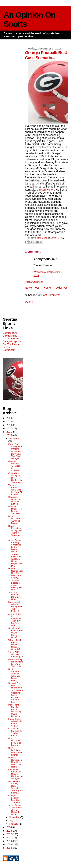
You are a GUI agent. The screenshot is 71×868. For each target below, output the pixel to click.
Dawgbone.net (10, 333)
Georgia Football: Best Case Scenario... (15, 799)
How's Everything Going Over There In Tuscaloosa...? (16, 532)
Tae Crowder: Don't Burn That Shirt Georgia (15, 455)
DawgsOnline (10, 336)
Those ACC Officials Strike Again (16, 654)
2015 (9, 435)
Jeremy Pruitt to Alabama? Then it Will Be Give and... (15, 620)
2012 (9, 834)
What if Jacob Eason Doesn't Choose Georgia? (15, 645)
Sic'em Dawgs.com (9, 348)
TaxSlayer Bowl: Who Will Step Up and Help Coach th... (15, 560)
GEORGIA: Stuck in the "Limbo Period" (15, 732)
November (14, 817)
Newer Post (32, 288)
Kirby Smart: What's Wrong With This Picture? (15, 607)
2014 (9, 827)
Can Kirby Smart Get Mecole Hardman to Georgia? (15, 774)
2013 (9, 831)
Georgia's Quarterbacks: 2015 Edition (15, 500)
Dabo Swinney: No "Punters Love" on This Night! (16, 663)
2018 (9, 425)
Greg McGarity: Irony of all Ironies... (15, 742)
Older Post (62, 288)
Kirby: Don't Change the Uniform (15, 447)
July (11, 821)
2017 (9, 428)
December (14, 439)
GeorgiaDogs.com (12, 341)
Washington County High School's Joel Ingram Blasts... (15, 787)
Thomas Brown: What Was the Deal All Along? (15, 490)
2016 (9, 432)
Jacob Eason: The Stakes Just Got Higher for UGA (15, 810)
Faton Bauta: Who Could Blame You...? (15, 722)
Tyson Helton (46, 190)
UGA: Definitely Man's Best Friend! (15, 751)
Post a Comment (34, 282)
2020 (9, 418)
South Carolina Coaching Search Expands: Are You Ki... (16, 696)
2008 (9, 848)
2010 (9, 841)
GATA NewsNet (11, 339)
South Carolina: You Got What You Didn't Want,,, (14, 675)
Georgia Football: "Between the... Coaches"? (15, 466)
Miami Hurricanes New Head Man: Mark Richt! (15, 762)
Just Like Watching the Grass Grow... (14, 596)
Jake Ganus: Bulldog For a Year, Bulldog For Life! (15, 585)
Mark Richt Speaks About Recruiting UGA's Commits (15, 710)
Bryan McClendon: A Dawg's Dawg (16, 520)
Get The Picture (11, 344)
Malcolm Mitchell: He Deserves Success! (15, 510)
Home (47, 288)
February (14, 824)
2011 (9, 838)
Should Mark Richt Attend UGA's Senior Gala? (16, 633)
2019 (9, 421)
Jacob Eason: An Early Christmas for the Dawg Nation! (15, 546)
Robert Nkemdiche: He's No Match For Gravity (16, 573)
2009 (9, 844)
